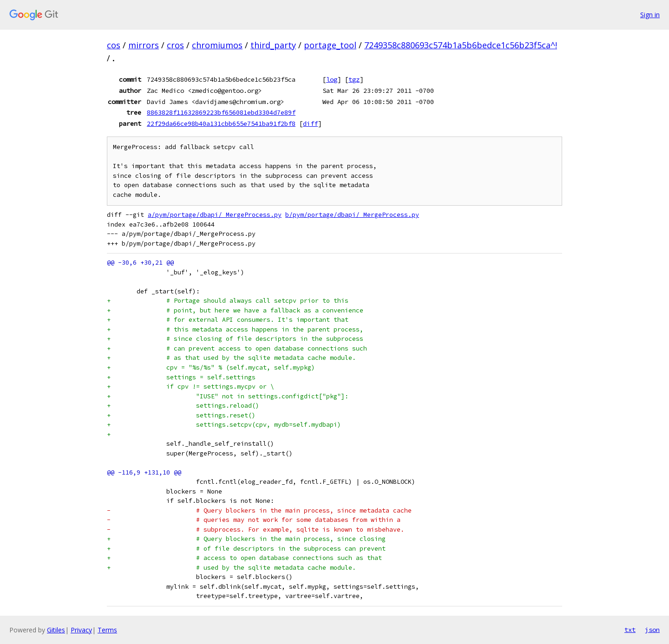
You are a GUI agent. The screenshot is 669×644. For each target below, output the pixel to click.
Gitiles (56, 630)
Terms (107, 630)
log (332, 79)
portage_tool (330, 45)
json (652, 630)
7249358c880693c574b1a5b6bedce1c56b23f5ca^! (461, 45)
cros (175, 45)
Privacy (81, 630)
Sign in (650, 15)
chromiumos (217, 45)
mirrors (144, 45)
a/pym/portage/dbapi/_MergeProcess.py (215, 215)
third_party (273, 45)
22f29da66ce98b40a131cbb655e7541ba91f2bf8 (221, 124)
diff (310, 124)
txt (630, 630)
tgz (354, 79)
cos (114, 45)
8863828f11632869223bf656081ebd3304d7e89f (221, 112)
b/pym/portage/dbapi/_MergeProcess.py (352, 215)
